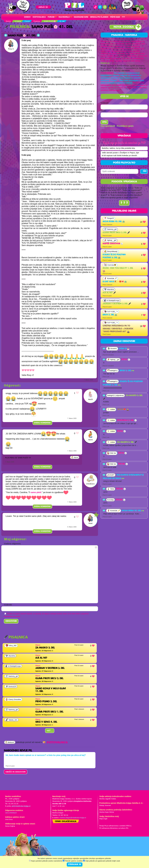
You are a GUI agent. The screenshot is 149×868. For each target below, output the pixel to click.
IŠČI (145, 175)
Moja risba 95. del (114, 225)
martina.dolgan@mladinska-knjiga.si (73, 818)
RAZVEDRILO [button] (64, 17)
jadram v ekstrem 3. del (117, 308)
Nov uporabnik (108, 126)
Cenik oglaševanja (66, 822)
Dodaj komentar (42, 423)
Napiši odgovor (113, 248)
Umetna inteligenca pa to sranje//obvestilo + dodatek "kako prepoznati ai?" (118, 333)
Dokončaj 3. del (127, 424)
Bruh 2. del (110, 319)
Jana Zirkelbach (11, 813)
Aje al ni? (109, 297)
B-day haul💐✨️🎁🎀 (115, 286)
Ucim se (124, 353)
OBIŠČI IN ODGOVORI (16, 772)
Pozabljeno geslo (125, 126)
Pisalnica (17, 27)
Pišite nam (115, 17)
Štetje (126, 364)
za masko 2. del (127, 446)
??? (123, 17)
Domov (27, 17)
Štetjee (123, 468)
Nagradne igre (81, 17)
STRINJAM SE (75, 865)
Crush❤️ (123, 413)
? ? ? (124, 207)
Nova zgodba (124, 27)
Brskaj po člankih (99, 17)
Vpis (104, 122)
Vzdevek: (105, 103)
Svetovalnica (39, 17)
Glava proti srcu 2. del (116, 237)
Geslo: (104, 111)
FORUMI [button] (51, 17)
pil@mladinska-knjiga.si (21, 806)
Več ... (50, 731)
